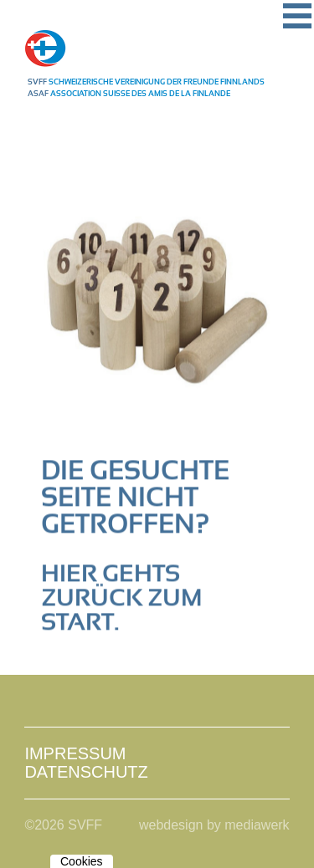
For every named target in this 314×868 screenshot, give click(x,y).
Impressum (75, 753)
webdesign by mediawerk (214, 825)
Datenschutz (86, 772)
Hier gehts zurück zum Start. (121, 598)
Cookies (82, 861)
